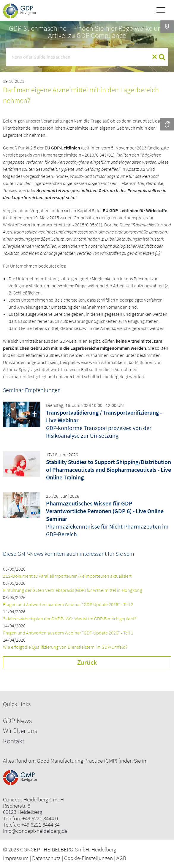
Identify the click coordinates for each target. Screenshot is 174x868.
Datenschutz (46, 858)
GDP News (17, 720)
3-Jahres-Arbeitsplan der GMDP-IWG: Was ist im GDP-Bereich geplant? (70, 619)
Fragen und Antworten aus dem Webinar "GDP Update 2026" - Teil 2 (68, 604)
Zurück (87, 662)
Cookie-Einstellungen (88, 858)
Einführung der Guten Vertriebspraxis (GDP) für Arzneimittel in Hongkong (73, 590)
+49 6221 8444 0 (40, 818)
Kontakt (14, 741)
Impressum (16, 858)
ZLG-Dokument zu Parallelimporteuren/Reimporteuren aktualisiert (67, 576)
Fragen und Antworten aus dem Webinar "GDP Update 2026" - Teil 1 (68, 633)
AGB (121, 858)
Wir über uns (20, 731)
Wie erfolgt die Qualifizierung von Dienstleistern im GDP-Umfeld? (65, 647)
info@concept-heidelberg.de (35, 831)
